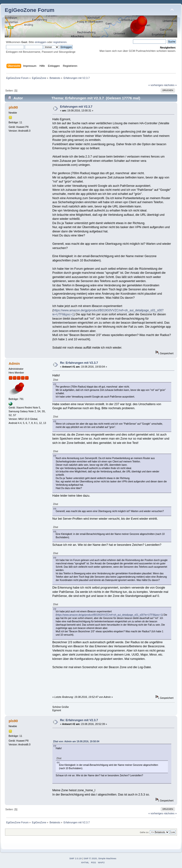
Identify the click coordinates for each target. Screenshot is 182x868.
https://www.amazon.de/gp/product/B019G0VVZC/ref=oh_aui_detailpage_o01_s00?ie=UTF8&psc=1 (109, 615)
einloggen (41, 42)
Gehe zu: (144, 832)
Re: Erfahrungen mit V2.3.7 (79, 363)
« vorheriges (156, 85)
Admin (14, 363)
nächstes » (170, 85)
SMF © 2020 (90, 858)
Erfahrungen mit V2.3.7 (76, 107)
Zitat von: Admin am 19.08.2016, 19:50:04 (76, 741)
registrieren (60, 42)
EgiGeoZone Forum (30, 10)
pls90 (13, 107)
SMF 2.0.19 (76, 858)
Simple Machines (107, 858)
